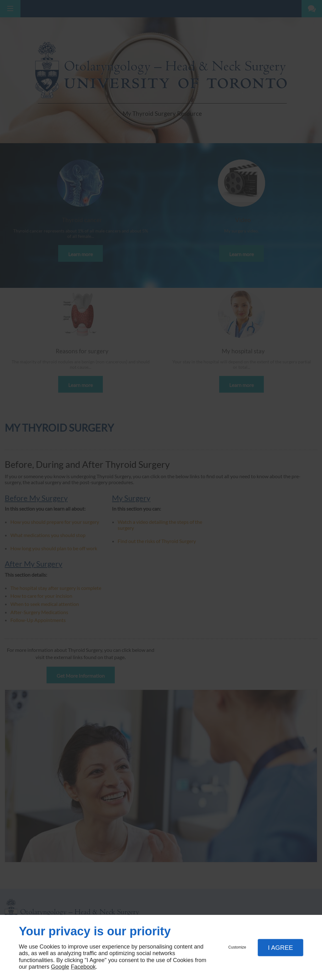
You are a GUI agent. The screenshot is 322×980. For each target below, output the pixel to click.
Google (60, 967)
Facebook (83, 967)
